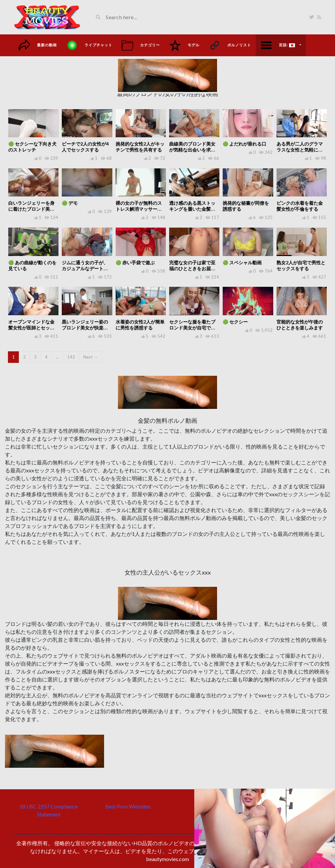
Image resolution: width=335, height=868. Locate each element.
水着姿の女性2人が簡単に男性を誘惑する (140, 325)
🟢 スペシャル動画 (242, 262)
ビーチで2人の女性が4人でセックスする (85, 147)
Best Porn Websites (128, 806)
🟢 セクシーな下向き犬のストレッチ (32, 147)
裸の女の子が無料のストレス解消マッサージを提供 (139, 209)
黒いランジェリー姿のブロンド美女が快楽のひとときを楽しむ (85, 328)
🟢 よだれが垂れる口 (244, 144)
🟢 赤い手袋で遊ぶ (135, 262)
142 (71, 357)
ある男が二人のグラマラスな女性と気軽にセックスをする (300, 150)
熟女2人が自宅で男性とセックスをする (301, 265)
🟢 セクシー (235, 322)
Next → (91, 357)
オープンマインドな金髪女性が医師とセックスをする (31, 328)
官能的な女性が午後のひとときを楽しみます (300, 325)
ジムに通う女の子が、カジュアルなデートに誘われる (85, 268)
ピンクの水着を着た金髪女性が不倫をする (300, 206)
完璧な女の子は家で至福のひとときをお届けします (192, 268)
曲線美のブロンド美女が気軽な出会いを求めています (192, 150)
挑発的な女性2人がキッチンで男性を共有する (140, 147)
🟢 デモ (70, 203)
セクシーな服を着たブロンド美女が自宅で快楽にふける (192, 328)
